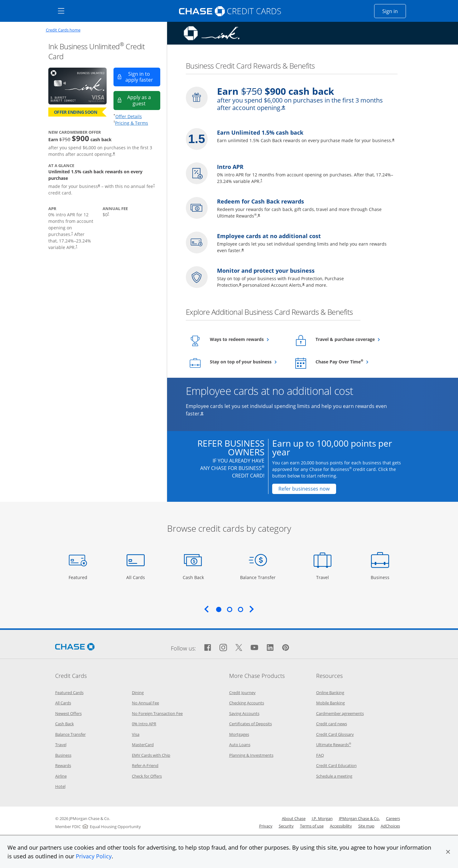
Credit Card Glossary (335, 734)
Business (381, 577)
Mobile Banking (330, 703)
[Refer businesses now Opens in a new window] (304, 489)
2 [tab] (229, 609)
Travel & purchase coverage (353, 339)
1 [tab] (219, 609)
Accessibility (341, 826)
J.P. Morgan (322, 818)
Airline (61, 776)
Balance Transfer (258, 577)
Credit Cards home (63, 30)
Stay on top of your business (248, 362)
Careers (393, 818)
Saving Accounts (244, 713)
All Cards (136, 577)
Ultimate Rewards (334, 745)
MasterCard (143, 745)
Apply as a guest (144, 100)
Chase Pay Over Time (353, 362)
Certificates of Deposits (251, 724)
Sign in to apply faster (143, 77)
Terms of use (312, 826)
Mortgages (239, 734)
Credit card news (332, 724)
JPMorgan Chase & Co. (359, 818)
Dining (138, 693)
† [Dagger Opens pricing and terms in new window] (154, 185)
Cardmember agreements (340, 713)
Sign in (394, 11)
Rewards (63, 765)
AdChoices (390, 826)
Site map (366, 826)
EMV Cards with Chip (151, 755)
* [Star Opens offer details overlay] (303, 285)
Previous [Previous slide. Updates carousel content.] (206, 609)
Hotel (60, 786)
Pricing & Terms (132, 123)
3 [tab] (240, 609)
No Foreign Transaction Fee (157, 713)
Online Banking (330, 693)
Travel (325, 577)
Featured (79, 577)
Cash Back (193, 577)
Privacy (266, 826)
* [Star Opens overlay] (240, 285)
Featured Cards (69, 693)
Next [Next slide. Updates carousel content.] (252, 609)
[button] (448, 852)
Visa (136, 734)
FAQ (320, 755)
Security (286, 826)
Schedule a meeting (334, 776)
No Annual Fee (145, 703)
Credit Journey (242, 693)
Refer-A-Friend (145, 765)
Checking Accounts (247, 703)
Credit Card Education (336, 765)
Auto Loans (240, 745)
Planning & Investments (251, 755)
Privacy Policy (94, 856)
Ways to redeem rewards (248, 339)
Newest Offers (68, 713)
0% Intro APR (144, 724)
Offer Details (129, 116)
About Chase (294, 818)
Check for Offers (147, 776)
